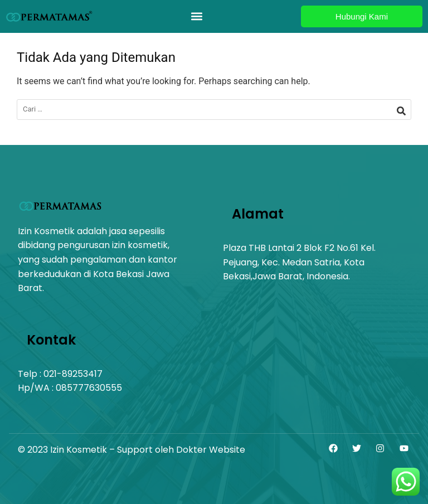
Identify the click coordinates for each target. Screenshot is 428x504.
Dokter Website (211, 450)
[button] (197, 16)
